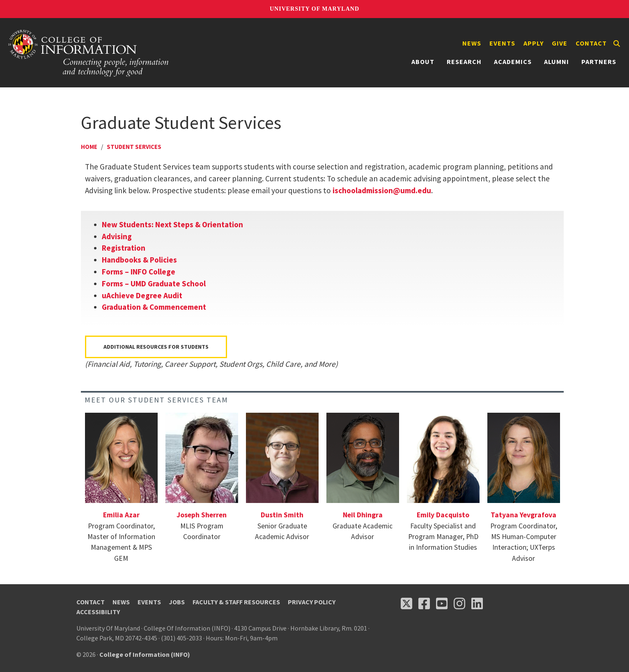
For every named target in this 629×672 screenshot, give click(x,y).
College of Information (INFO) (145, 654)
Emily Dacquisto (443, 515)
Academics (513, 62)
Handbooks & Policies (139, 260)
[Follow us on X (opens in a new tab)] (406, 603)
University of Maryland (314, 9)
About (423, 62)
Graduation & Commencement (154, 307)
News (472, 43)
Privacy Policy (312, 602)
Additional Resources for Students (156, 347)
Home (89, 147)
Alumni (557, 62)
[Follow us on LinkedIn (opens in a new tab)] (477, 603)
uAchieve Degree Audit (142, 295)
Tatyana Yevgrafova (523, 515)
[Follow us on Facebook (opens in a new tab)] (424, 603)
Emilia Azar (121, 515)
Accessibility (98, 612)
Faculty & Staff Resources (236, 602)
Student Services (134, 147)
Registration (124, 248)
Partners (599, 62)
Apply (534, 43)
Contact (591, 43)
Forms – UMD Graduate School (154, 283)
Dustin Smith (282, 515)
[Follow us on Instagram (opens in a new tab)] (459, 603)
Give (560, 43)
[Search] (617, 43)
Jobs (177, 602)
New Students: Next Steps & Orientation (172, 224)
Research (464, 62)
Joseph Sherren (202, 515)
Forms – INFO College (139, 272)
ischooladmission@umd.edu (382, 190)
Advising (117, 236)
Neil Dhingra (363, 515)
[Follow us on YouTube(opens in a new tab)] (442, 603)
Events (502, 43)
